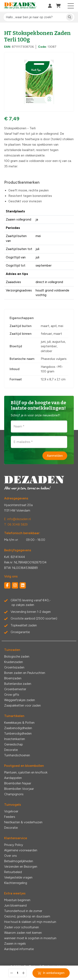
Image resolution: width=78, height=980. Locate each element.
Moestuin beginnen (17, 900)
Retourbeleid (13, 872)
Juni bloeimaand (15, 906)
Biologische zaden (17, 657)
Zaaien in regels (15, 944)
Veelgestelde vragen (18, 877)
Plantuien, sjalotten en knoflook (26, 772)
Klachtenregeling (16, 883)
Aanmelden (55, 456)
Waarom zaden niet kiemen (23, 933)
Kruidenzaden (14, 662)
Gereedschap (14, 744)
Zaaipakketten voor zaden (22, 705)
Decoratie (11, 750)
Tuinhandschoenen (17, 755)
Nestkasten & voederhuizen (23, 822)
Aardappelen (13, 778)
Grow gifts (12, 695)
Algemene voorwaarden (21, 850)
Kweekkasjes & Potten (19, 723)
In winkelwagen (51, 973)
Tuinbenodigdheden (18, 734)
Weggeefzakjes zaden (20, 700)
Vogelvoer (11, 811)
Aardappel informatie (19, 949)
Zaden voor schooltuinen (22, 927)
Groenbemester (15, 689)
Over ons (11, 856)
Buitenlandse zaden (18, 684)
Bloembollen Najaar (18, 783)
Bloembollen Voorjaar (19, 789)
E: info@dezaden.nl (17, 519)
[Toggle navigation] (71, 6)
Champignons (14, 794)
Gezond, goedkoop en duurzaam (27, 916)
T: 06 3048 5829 (16, 525)
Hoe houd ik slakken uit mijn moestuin (30, 922)
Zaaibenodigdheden (18, 728)
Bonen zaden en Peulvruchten (25, 673)
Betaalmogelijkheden (19, 861)
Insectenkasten (15, 739)
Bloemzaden (13, 678)
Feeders (10, 817)
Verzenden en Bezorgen (21, 867)
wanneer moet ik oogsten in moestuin (30, 938)
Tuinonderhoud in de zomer (23, 911)
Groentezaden (14, 667)
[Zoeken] (70, 17)
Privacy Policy (14, 845)
